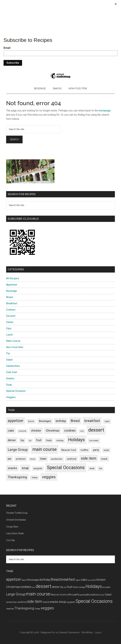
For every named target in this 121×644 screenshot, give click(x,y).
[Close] (116, 4)
